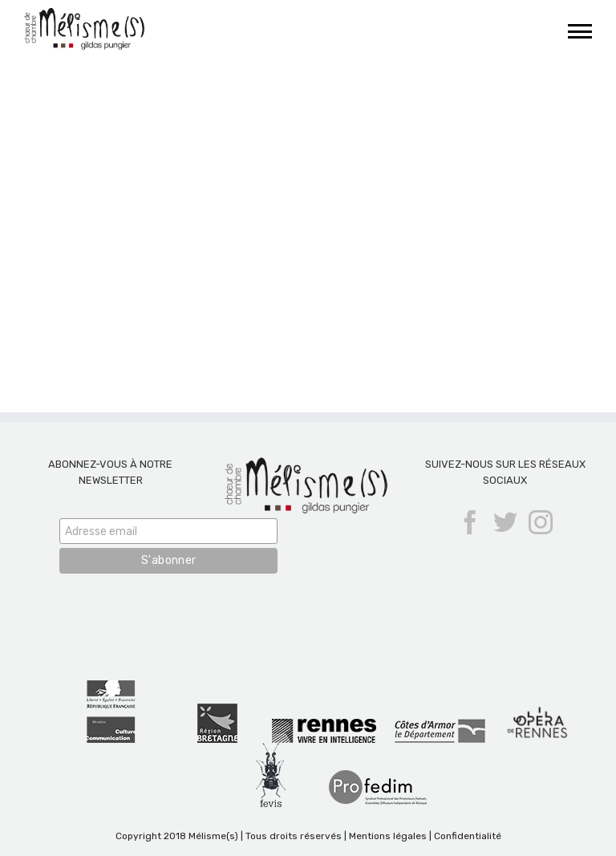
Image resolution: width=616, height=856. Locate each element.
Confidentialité (468, 836)
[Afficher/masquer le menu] (580, 31)
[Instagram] (541, 522)
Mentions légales (388, 836)
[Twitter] (505, 522)
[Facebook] (470, 522)
